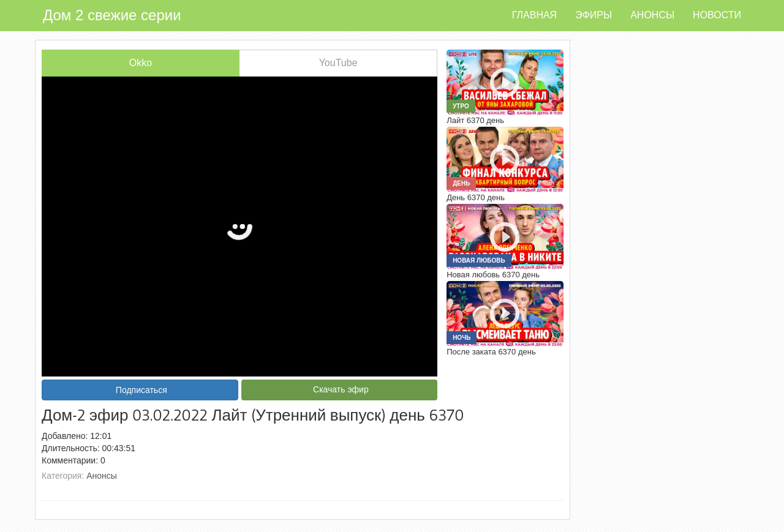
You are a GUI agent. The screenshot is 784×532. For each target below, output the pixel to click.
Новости (717, 15)
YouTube (338, 63)
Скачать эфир (341, 389)
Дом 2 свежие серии (112, 15)
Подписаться (141, 390)
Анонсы (652, 15)
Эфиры (594, 15)
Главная (534, 15)
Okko (141, 63)
